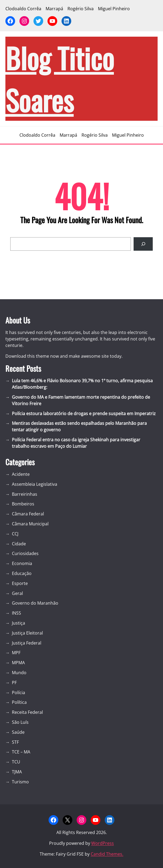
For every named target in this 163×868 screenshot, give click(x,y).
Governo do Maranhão (35, 603)
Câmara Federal (28, 514)
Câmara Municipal (30, 524)
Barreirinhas (25, 494)
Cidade (19, 544)
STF (15, 742)
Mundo (19, 673)
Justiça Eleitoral (27, 633)
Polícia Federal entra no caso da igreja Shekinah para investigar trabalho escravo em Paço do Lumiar (76, 443)
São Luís (20, 722)
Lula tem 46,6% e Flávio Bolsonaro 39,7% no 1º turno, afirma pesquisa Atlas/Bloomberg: (82, 384)
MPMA (18, 663)
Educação (22, 573)
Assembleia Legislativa (35, 484)
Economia (22, 563)
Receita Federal (27, 712)
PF (14, 683)
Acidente (21, 474)
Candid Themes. (107, 854)
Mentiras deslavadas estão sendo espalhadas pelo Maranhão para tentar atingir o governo (79, 426)
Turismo (20, 782)
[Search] (143, 244)
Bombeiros (23, 504)
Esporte (20, 583)
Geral (17, 593)
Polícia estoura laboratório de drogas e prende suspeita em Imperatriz (84, 414)
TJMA (17, 772)
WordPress (103, 843)
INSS (16, 613)
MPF (16, 653)
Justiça (18, 623)
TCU (16, 762)
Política (19, 702)
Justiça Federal (27, 643)
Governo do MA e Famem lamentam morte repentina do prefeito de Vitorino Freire (81, 400)
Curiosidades (25, 553)
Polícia (18, 693)
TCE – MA (21, 752)
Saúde (18, 732)
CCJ (15, 534)
